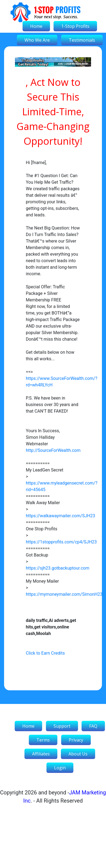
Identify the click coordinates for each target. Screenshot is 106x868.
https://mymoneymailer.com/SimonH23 (64, 594)
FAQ (93, 726)
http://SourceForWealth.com (53, 450)
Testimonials (82, 40)
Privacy (76, 740)
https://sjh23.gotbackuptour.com (58, 568)
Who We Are (37, 40)
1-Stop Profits (75, 26)
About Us (78, 754)
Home (36, 26)
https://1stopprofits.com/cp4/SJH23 (61, 542)
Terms (43, 740)
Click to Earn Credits (45, 653)
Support (62, 726)
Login (60, 768)
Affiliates (41, 754)
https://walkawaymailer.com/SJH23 (60, 516)
